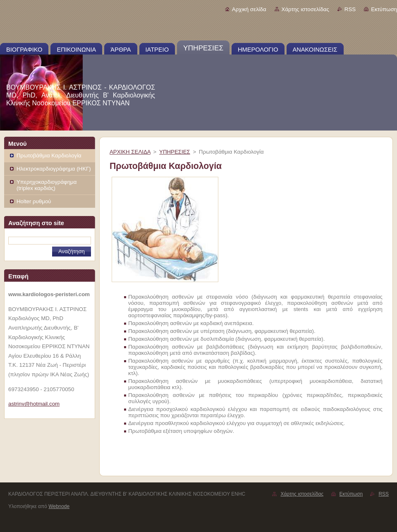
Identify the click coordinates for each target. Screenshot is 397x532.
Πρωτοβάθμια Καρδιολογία (49, 156)
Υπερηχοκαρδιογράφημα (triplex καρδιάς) (47, 185)
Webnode (59, 506)
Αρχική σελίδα (249, 9)
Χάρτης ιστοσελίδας (305, 9)
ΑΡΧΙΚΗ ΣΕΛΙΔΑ (130, 152)
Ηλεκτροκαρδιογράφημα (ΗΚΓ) (54, 169)
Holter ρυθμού (34, 201)
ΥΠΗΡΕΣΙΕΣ (175, 152)
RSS (350, 9)
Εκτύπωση (384, 9)
